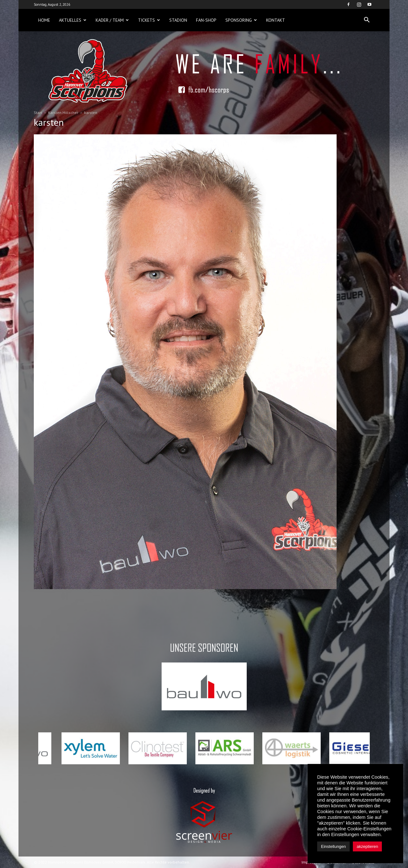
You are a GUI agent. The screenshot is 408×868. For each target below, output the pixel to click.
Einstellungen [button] (333, 846)
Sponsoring (241, 20)
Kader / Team (112, 20)
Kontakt (276, 20)
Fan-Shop (206, 20)
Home (44, 20)
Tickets (149, 20)
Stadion (178, 20)
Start (38, 112)
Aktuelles (73, 20)
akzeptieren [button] (367, 846)
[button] (367, 20)
